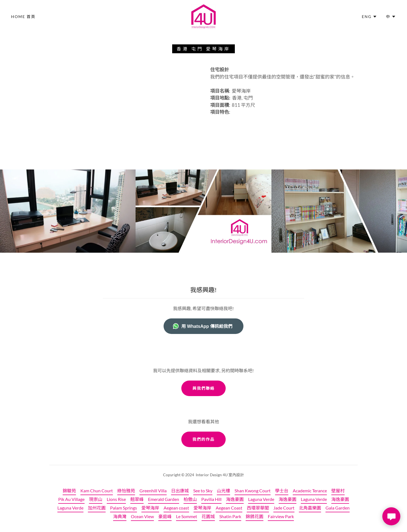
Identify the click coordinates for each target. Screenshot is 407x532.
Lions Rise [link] (116, 499)
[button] (369, 17)
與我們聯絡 (203, 388)
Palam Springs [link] (124, 508)
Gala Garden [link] (338, 508)
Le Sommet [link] (187, 516)
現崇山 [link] (96, 499)
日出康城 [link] (180, 491)
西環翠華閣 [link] (258, 508)
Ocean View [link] (142, 516)
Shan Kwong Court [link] (253, 491)
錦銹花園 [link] (255, 516)
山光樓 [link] (223, 491)
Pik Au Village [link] (71, 499)
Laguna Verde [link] (261, 499)
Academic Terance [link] (310, 491)
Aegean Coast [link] (229, 508)
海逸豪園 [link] (235, 499)
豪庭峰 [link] (165, 516)
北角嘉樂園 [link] (310, 508)
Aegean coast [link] (176, 508)
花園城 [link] (208, 516)
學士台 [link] (282, 491)
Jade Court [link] (284, 508)
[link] (203, 16)
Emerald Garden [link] (164, 499)
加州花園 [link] (97, 508)
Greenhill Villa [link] (153, 491)
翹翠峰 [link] (137, 499)
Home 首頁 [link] (23, 17)
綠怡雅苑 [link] (126, 491)
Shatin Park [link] (230, 516)
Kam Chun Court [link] (97, 491)
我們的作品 (203, 439)
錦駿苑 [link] (69, 491)
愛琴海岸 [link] (150, 508)
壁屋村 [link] (338, 491)
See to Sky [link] (203, 491)
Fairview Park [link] (281, 516)
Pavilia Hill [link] (211, 499)
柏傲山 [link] (190, 499)
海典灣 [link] (120, 516)
